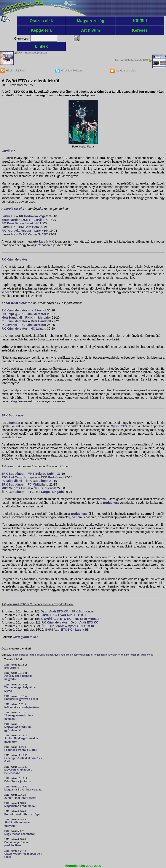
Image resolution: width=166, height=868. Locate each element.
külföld (33, 655)
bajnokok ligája (82, 655)
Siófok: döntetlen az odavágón (17, 824)
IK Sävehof (38, 310)
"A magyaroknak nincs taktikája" (19, 717)
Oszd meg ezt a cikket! (16, 649)
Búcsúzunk (12, 668)
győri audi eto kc (64, 655)
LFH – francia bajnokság (32, 53)
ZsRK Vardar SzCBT (16, 220)
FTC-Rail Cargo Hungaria (19, 477)
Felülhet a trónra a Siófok (21, 750)
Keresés (140, 30)
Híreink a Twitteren (69, 70)
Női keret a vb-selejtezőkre (22, 707)
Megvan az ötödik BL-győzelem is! (18, 729)
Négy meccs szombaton (20, 834)
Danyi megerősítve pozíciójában (17, 844)
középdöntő (101, 655)
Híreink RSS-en (13, 70)
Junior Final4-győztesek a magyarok (21, 740)
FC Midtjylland (12, 481)
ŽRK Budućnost (13, 415)
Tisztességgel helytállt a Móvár (20, 689)
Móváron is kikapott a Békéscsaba (18, 771)
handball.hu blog (123, 70)
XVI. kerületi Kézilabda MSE (132, 60)
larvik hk (112, 655)
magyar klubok (45, 655)
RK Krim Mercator (14, 259)
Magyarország (90, 21)
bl (92, 655)
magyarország (20, 655)
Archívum (90, 30)
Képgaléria (41, 30)
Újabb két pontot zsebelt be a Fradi (23, 855)
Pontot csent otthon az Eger (22, 814)
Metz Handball (12, 317)
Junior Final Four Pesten (20, 798)
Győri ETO (119, 426)
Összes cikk (41, 21)
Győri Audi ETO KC (18, 604)
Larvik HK (9, 151)
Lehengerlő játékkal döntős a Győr (23, 760)
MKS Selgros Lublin (42, 474)
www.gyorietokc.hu (27, 637)
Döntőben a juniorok (18, 781)
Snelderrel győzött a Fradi (21, 699)
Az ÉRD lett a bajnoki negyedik (18, 678)
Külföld (140, 21)
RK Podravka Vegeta (34, 216)
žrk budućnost (145, 655)
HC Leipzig (9, 314)
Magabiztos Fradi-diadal (20, 806)
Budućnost (12, 423)
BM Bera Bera (11, 223)
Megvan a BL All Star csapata (23, 790)
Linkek (41, 46)
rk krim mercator (127, 655)
